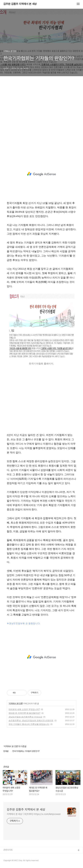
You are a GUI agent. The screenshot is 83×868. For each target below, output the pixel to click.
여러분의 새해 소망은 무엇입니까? (24, 709)
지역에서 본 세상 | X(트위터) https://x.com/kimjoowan (34, 814)
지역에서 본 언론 (16, 704)
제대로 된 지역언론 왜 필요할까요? (24, 713)
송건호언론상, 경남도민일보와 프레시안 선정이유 (31, 721)
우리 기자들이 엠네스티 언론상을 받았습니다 (29, 724)
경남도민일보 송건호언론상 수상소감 (25, 717)
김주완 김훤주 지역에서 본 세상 (20, 4)
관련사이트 (8, 850)
